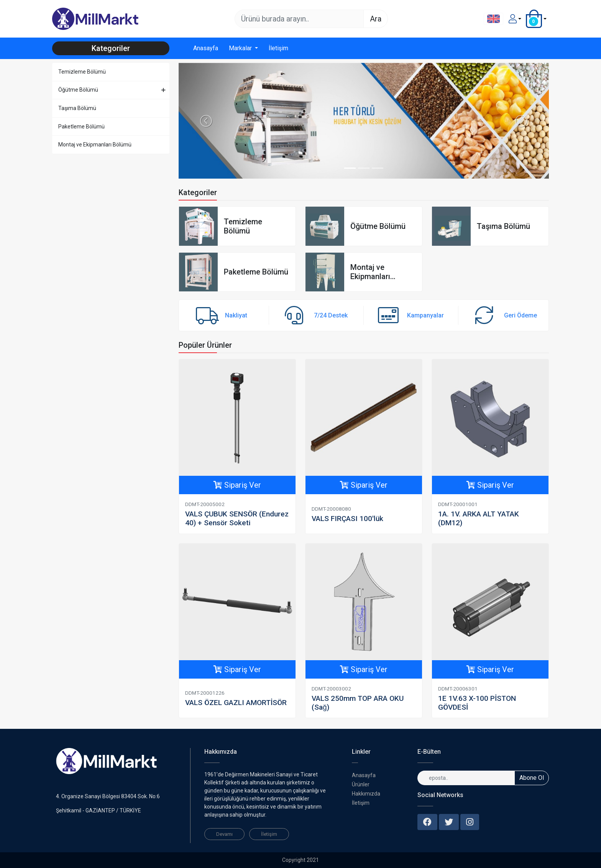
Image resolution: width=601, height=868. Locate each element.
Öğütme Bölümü (78, 90)
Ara (376, 19)
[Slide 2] (364, 168)
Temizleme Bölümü (82, 72)
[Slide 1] (350, 168)
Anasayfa (206, 48)
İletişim (278, 48)
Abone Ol (532, 778)
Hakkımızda (366, 794)
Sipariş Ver (237, 485)
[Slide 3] (378, 168)
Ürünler (361, 784)
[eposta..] (466, 778)
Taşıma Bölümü (77, 108)
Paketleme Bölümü (81, 127)
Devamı (224, 834)
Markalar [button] (241, 48)
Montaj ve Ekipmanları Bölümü (95, 145)
